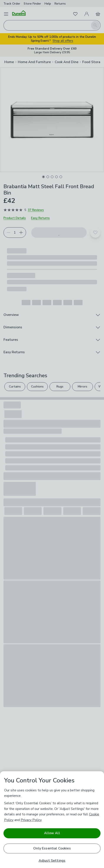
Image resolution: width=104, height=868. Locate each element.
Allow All (52, 833)
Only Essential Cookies (52, 848)
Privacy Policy (31, 820)
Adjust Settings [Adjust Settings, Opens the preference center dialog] (52, 861)
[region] (52, 820)
